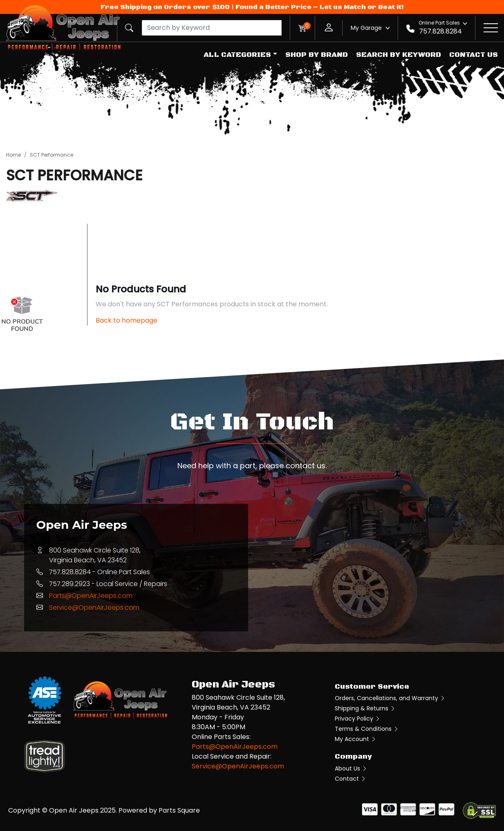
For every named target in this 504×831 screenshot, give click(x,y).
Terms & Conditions (367, 729)
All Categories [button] (237, 55)
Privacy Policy (358, 719)
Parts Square (179, 810)
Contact (351, 779)
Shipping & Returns (365, 708)
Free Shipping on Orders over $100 (165, 7)
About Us (351, 768)
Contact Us (474, 55)
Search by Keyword (399, 55)
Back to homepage (127, 320)
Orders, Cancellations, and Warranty (390, 698)
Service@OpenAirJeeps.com (94, 608)
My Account (356, 739)
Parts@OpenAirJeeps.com (91, 596)
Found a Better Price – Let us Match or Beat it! (320, 7)
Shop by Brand (317, 55)
